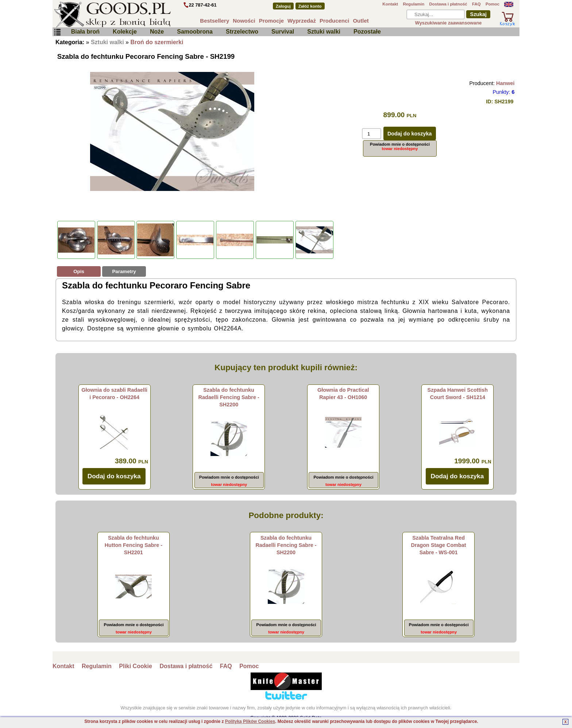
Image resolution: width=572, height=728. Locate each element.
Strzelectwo (242, 32)
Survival (283, 32)
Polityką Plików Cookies (250, 721)
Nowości (244, 21)
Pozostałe (367, 32)
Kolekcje (125, 32)
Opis (79, 271)
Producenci (335, 21)
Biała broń (85, 32)
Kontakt (390, 4)
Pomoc (492, 4)
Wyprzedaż (302, 21)
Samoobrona (195, 32)
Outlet (361, 21)
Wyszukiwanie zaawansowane (449, 23)
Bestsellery (214, 21)
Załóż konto (310, 6)
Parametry (124, 271)
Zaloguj (283, 6)
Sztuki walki (324, 32)
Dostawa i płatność (448, 4)
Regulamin (413, 4)
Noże (157, 32)
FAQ (476, 4)
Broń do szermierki (157, 42)
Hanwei (505, 83)
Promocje (271, 21)
